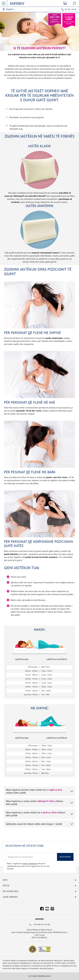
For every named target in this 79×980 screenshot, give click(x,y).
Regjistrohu (65, 857)
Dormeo (39, 919)
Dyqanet (10, 9)
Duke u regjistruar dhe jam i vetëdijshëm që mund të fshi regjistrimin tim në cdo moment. (28, 866)
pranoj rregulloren (30, 863)
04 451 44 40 (71, 9)
